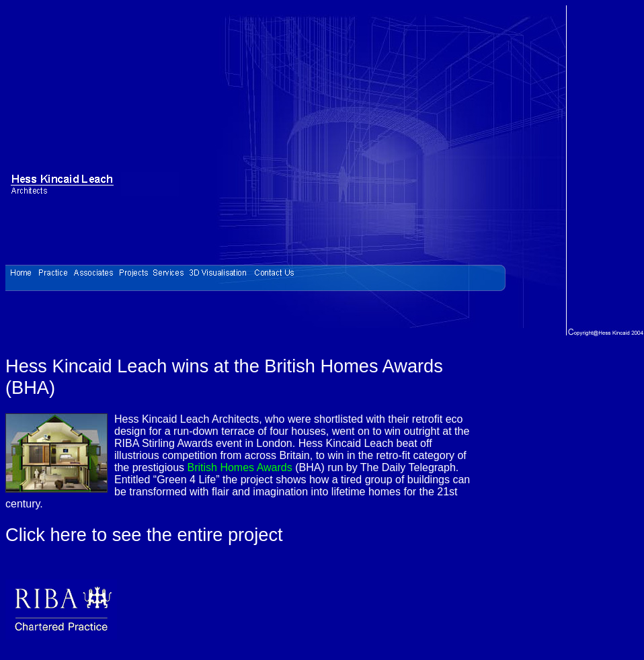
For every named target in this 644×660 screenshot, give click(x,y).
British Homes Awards (240, 467)
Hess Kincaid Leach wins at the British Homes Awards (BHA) (224, 377)
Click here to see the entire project (144, 535)
